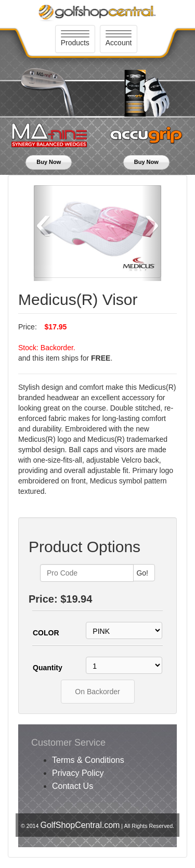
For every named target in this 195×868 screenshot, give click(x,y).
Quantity (48, 668)
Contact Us (73, 786)
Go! (142, 573)
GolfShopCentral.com (80, 825)
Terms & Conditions (88, 760)
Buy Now (49, 162)
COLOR (46, 633)
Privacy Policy (78, 773)
